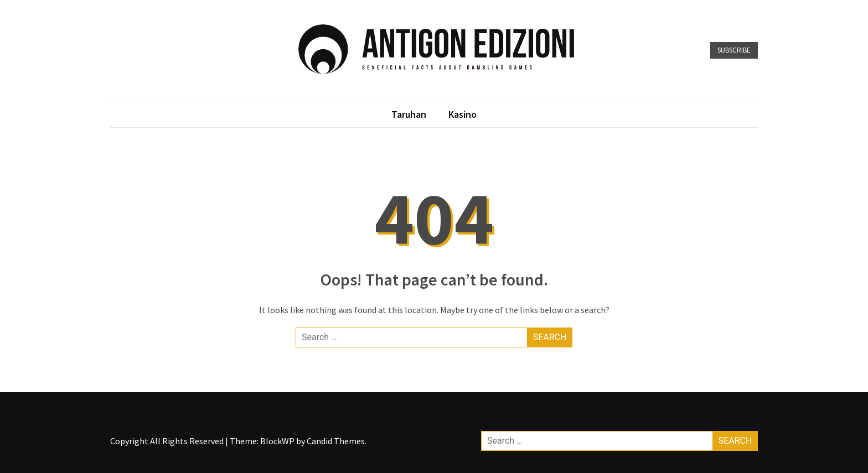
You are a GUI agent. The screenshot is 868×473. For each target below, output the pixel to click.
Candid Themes (336, 441)
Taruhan (409, 114)
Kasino (463, 114)
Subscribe (734, 50)
